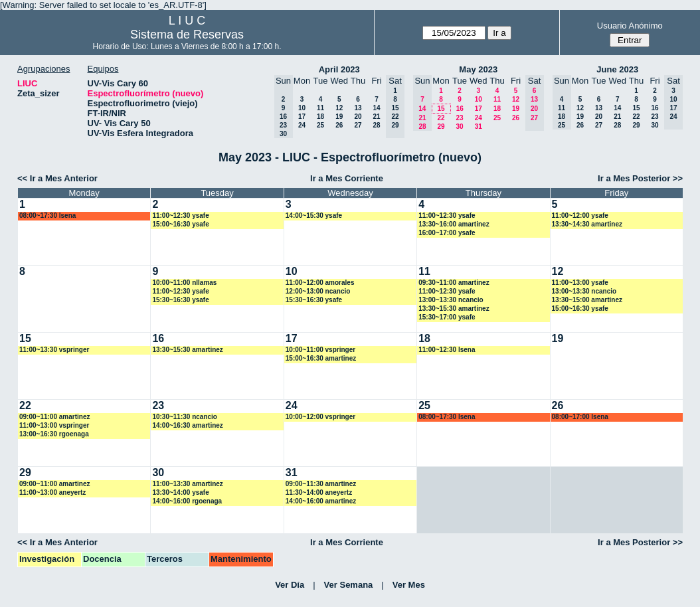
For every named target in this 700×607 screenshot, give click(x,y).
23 (459, 118)
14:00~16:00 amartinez (321, 501)
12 (339, 108)
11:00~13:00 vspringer (54, 425)
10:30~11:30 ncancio (185, 417)
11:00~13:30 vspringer (54, 350)
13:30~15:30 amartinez (454, 308)
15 (441, 109)
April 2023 (339, 69)
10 (302, 108)
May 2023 (478, 69)
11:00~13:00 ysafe (580, 283)
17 (302, 117)
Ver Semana (349, 585)
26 (339, 125)
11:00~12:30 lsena (447, 350)
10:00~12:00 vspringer (320, 417)
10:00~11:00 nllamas (184, 283)
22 (441, 118)
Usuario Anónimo (630, 26)
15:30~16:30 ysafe (180, 300)
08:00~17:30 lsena (47, 216)
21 (376, 117)
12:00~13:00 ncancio (318, 291)
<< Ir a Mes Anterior (57, 178)
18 (320, 117)
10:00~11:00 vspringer (320, 350)
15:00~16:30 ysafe (180, 224)
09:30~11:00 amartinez (454, 283)
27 (358, 125)
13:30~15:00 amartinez (587, 300)
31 (479, 127)
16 (460, 109)
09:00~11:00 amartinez (54, 417)
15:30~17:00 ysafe (447, 317)
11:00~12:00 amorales (320, 283)
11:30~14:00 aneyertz (319, 492)
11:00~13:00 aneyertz (52, 492)
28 (376, 125)
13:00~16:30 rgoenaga (54, 434)
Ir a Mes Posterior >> (640, 178)
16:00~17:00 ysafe (447, 233)
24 (302, 125)
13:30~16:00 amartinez (454, 224)
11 (320, 108)
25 (320, 125)
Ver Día (290, 585)
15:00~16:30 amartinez (321, 358)
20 (358, 117)
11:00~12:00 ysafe (580, 216)
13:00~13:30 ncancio (451, 300)
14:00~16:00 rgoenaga (187, 501)
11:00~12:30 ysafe (180, 216)
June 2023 (617, 69)
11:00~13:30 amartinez (187, 484)
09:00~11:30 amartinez (321, 484)
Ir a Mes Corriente (347, 178)
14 (376, 108)
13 (358, 108)
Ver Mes (409, 585)
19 (339, 117)
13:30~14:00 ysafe (180, 492)
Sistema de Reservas (187, 35)
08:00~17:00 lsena (580, 417)
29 (441, 127)
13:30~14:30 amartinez (587, 224)
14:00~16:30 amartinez (187, 425)
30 (459, 127)
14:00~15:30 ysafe (314, 216)
